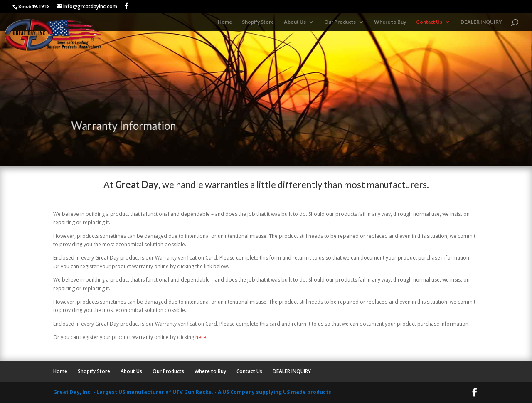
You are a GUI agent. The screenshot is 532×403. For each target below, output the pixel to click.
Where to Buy (390, 22)
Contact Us (429, 22)
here (201, 337)
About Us (295, 22)
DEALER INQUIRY (481, 22)
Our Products (340, 22)
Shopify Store (258, 22)
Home (225, 22)
